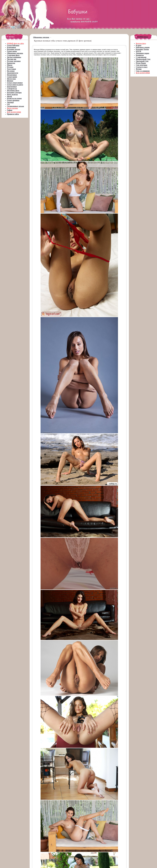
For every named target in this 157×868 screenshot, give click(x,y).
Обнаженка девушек (41, 37)
